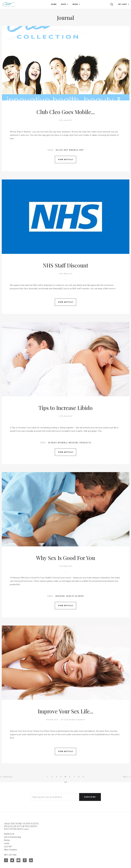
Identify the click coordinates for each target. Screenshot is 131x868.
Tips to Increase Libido (66, 408)
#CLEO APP (62, 150)
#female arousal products (74, 443)
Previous (6, 777)
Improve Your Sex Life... (65, 711)
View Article (65, 160)
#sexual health (65, 596)
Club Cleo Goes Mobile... (66, 112)
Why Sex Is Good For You (66, 558)
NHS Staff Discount (65, 265)
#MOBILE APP (76, 150)
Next (127, 777)
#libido (53, 443)
